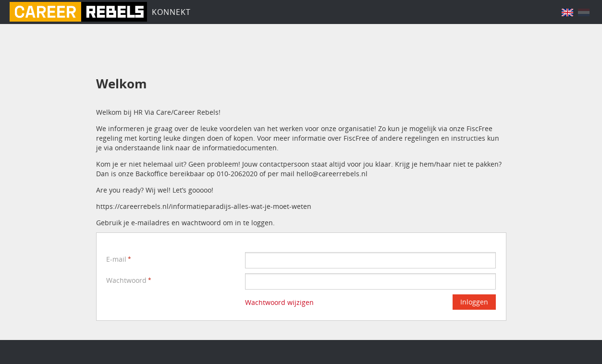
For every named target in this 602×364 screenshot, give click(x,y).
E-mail (116, 259)
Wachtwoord (126, 280)
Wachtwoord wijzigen (279, 302)
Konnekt (171, 12)
